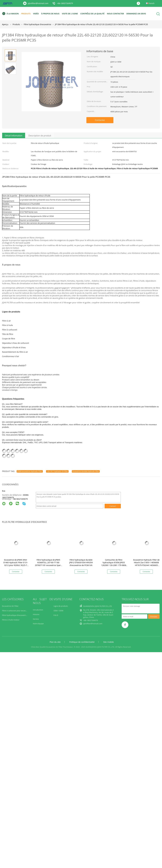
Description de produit (40, 136)
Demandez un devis (136, 14)
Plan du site (55, 642)
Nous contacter (115, 14)
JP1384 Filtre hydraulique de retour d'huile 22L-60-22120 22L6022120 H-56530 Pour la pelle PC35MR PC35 (101, 24)
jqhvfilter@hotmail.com (38, 3)
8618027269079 (21, 499)
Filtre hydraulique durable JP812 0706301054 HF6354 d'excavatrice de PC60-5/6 (81, 563)
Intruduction (38, 610)
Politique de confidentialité (82, 642)
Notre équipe (38, 624)
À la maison (10, 14)
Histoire (36, 614)
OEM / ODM (58, 611)
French (151, 3)
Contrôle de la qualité (92, 14)
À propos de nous (50, 14)
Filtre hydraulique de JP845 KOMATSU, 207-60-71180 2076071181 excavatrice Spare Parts (48, 564)
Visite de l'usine (70, 14)
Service (36, 619)
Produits (26, 14)
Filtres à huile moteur (11, 620)
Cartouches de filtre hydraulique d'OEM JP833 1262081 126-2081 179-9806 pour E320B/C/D (114, 564)
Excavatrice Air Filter (10, 606)
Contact (113, 506)
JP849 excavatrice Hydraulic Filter (30, 471)
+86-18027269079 (65, 3)
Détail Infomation (14, 136)
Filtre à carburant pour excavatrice (16, 611)
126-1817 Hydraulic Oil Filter (57, 471)
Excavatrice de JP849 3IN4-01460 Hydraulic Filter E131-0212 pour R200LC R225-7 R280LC (16, 564)
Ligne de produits (61, 606)
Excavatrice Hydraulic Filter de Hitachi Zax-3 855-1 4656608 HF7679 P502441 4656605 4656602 (146, 564)
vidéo (36, 14)
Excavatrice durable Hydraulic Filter (86, 471)
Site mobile (109, 642)
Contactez (100, 120)
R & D (56, 615)
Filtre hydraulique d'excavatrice (15, 615)
